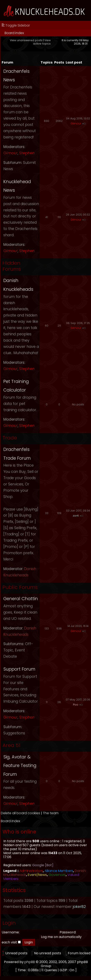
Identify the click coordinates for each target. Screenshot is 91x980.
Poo (76, 705)
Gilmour (10, 153)
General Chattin (21, 599)
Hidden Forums (12, 266)
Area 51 (11, 745)
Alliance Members (59, 871)
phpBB (30, 962)
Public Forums (20, 587)
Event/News (37, 875)
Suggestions (14, 733)
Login (9, 923)
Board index (14, 33)
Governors (57, 875)
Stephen (27, 153)
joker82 (79, 907)
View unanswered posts (26, 40)
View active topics (42, 42)
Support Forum (19, 669)
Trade (10, 438)
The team (51, 813)
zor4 (76, 516)
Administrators (31, 871)
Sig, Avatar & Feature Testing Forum (20, 766)
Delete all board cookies (21, 813)
